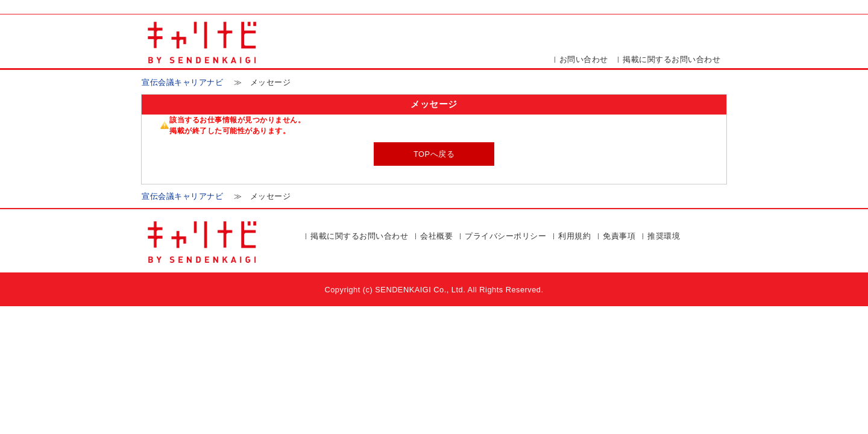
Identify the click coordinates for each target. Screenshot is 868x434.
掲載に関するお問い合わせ (671, 59)
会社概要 (436, 236)
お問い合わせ (584, 59)
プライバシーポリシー (505, 236)
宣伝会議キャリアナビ (182, 82)
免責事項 (619, 236)
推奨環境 (664, 236)
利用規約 (574, 236)
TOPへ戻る (434, 154)
